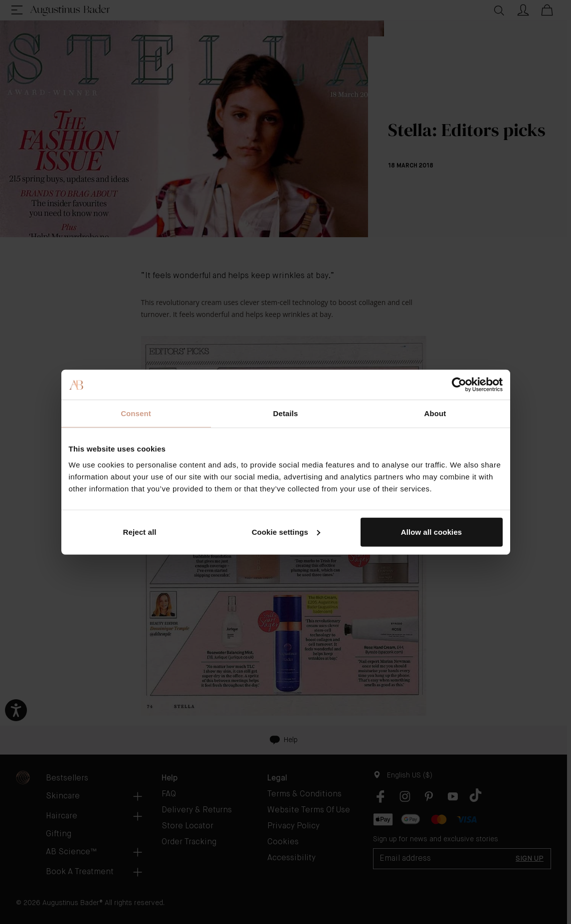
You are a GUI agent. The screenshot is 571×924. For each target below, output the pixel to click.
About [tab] (435, 413)
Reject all (140, 532)
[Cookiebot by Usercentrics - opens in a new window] (459, 385)
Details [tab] (286, 413)
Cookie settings (286, 532)
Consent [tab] (136, 413)
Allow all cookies (432, 532)
